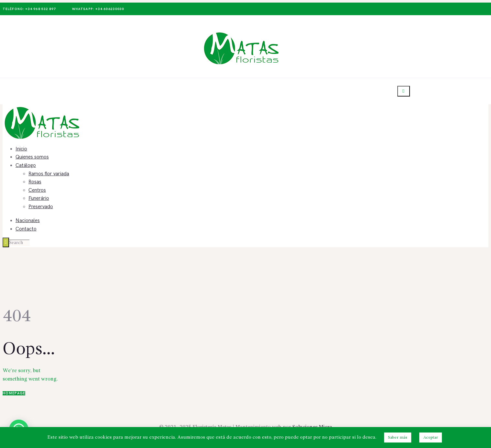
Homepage (14, 393)
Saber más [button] (398, 438)
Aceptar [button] (431, 438)
